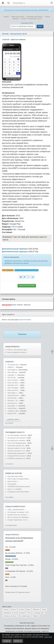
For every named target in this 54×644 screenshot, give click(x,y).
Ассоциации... (12, 484)
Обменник (36, 610)
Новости (14, 610)
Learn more (48, 637)
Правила (36, 616)
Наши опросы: (12, 535)
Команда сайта (39, 613)
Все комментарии (25, 616)
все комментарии (11, 525)
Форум (44, 610)
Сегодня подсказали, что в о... (18, 520)
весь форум (9, 497)
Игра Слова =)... (13, 481)
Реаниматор (7, 613)
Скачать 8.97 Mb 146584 (27, 286)
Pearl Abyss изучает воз (16, 446)
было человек (25, 320)
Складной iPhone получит (17, 456)
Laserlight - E (12, 375)
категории (25, 23)
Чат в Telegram (8, 270)
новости (20, 432)
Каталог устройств (20, 613)
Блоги (30, 613)
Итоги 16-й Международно (17, 443)
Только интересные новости (16, 352)
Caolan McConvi (13, 395)
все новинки (9, 423)
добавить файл (13, 419)
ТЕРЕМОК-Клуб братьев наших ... (20, 486)
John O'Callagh (13, 388)
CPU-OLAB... (12, 378)
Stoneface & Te (13, 385)
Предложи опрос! (24, 592)
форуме (18, 473)
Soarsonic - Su (12, 401)
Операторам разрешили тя (17, 453)
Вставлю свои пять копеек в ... (18, 515)
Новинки (9, 362)
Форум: (26, 270)
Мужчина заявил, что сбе (16, 448)
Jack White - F (12, 406)
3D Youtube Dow (13, 365)
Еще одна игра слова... (16, 476)
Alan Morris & (12, 403)
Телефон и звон (13, 411)
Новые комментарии (15, 507)
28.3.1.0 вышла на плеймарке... (19, 517)
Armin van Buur (13, 380)
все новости (9, 464)
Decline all (18, 641)
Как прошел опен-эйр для (17, 438)
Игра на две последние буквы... (19, 479)
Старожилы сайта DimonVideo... (19, 492)
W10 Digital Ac (12, 370)
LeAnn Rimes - (13, 408)
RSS (31, 23)
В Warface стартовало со (16, 458)
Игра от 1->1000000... (15, 489)
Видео (28, 610)
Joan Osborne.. (13, 372)
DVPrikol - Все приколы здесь (17, 350)
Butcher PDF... (12, 413)
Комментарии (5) (11, 592)
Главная (6, 610)
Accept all (7, 641)
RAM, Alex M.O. (13, 390)
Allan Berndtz (12, 398)
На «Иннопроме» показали (17, 435)
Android (21, 610)
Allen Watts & (12, 393)
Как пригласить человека (16, 441)
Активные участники (10, 616)
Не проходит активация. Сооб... (19, 512)
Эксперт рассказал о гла (16, 451)
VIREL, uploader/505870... (16, 510)
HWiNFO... (11, 367)
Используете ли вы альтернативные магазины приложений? (26, 10)
